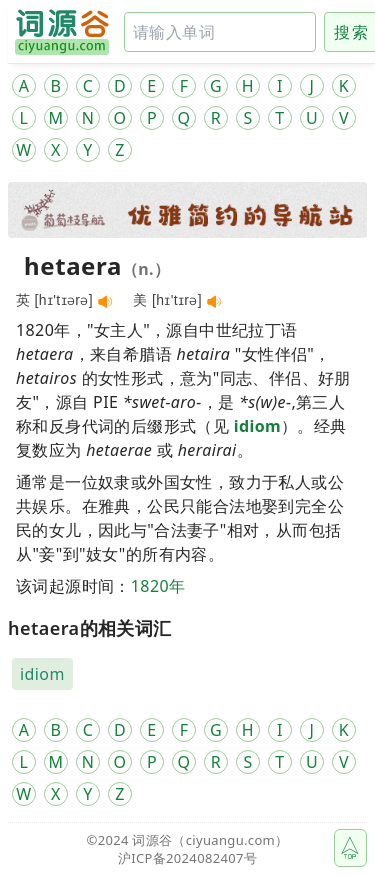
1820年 (158, 586)
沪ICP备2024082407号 (187, 858)
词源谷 (152, 840)
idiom (257, 426)
